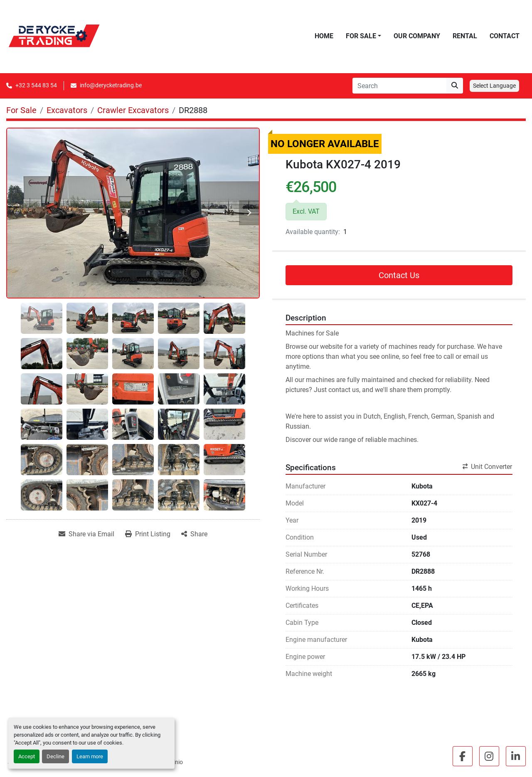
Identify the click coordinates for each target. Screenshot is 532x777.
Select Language (494, 86)
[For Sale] (21, 110)
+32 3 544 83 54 (36, 85)
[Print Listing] (148, 534)
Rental (465, 36)
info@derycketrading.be (111, 85)
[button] (363, 36)
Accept (27, 756)
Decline (55, 756)
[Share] (194, 534)
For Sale (361, 36)
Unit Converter (487, 467)
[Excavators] (67, 110)
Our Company (417, 36)
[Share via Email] (86, 534)
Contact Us (399, 275)
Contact (505, 36)
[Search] (399, 86)
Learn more (90, 756)
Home (324, 36)
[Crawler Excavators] (133, 110)
